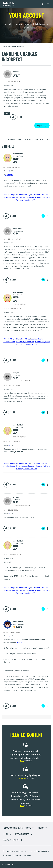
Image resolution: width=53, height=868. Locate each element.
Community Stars (42, 197)
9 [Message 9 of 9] (10, 85)
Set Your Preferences (40, 194)
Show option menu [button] (49, 46)
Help (41, 827)
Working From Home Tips (27, 200)
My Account (22, 834)
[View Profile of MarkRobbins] (18, 229)
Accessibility (8, 851)
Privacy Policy (42, 851)
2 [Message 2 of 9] (10, 243)
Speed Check (11, 840)
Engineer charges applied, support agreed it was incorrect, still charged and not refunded (25, 754)
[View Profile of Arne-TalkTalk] (18, 154)
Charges (7, 113)
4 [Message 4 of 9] (10, 389)
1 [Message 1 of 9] (10, 171)
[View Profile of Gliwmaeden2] (18, 622)
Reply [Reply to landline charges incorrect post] (40, 126)
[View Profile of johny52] (16, 72)
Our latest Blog (24, 194)
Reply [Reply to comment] (43, 216)
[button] (42, 4)
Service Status (9, 197)
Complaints (21, 851)
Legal (31, 851)
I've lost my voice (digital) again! (25, 775)
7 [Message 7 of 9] (10, 558)
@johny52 (9, 175)
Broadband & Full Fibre (17, 827)
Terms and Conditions (12, 855)
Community (36, 4)
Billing (22, 761)
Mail (6, 834)
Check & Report (11, 194)
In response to (20, 304)
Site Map (27, 855)
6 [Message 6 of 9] (10, 514)
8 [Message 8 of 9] (10, 636)
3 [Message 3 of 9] (10, 312)
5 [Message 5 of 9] (10, 445)
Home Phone (22, 778)
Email (22, 806)
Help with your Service (25, 197)
